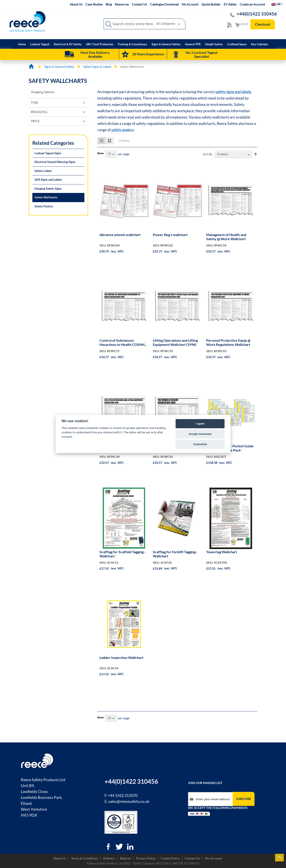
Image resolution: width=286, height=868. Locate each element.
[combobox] (145, 24)
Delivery (109, 858)
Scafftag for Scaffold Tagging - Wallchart (123, 554)
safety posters (122, 130)
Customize (200, 444)
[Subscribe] (244, 799)
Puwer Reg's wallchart (170, 235)
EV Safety (230, 4)
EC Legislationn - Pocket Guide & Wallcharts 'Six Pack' (230, 448)
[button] (277, 4)
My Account (190, 4)
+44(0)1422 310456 (257, 14)
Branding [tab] (39, 112)
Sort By (208, 154)
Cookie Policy (170, 858)
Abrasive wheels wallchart (120, 235)
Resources (122, 4)
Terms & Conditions (85, 858)
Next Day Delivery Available (95, 54)
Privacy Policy (146, 858)
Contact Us (139, 4)
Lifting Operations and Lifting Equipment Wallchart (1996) (175, 342)
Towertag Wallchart (222, 552)
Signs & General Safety (59, 67)
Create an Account (252, 4)
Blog (109, 4)
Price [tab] (35, 121)
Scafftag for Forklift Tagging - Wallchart (175, 554)
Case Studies (94, 4)
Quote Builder (211, 4)
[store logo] (28, 21)
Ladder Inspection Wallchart (121, 657)
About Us (76, 4)
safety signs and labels (233, 92)
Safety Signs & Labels (97, 67)
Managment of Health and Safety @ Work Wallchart (226, 237)
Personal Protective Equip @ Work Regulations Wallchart (228, 342)
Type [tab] (34, 103)
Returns (125, 858)
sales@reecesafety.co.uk (129, 801)
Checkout (263, 24)
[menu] (143, 44)
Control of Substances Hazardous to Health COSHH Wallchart (122, 343)
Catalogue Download (164, 4)
